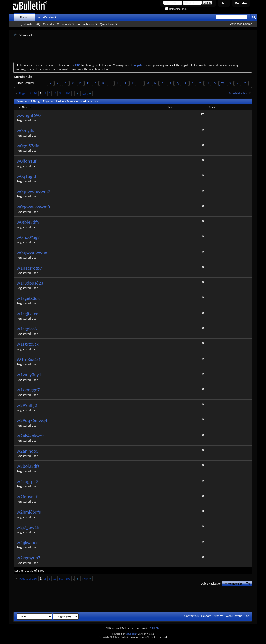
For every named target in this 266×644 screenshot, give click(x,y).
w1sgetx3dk (28, 298)
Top (248, 584)
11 (55, 93)
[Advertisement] (133, 50)
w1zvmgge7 (28, 390)
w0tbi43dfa (28, 222)
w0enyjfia (26, 131)
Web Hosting (234, 616)
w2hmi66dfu (29, 512)
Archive (218, 616)
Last (87, 93)
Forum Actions (86, 24)
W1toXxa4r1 (29, 359)
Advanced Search (241, 24)
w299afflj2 (27, 405)
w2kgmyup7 (29, 558)
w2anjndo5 (28, 451)
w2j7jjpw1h (28, 527)
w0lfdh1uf (27, 161)
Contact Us (191, 616)
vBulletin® (132, 634)
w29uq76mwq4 (32, 420)
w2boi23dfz (28, 466)
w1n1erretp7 (29, 268)
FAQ (38, 24)
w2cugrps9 (27, 482)
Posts (170, 107)
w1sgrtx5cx (28, 344)
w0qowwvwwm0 (33, 207)
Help (224, 3)
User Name (24, 107)
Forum (24, 17)
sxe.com (206, 616)
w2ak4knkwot (30, 436)
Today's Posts (24, 24)
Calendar (49, 24)
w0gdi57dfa (28, 146)
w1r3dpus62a (30, 283)
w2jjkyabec (28, 542)
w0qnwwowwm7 (33, 192)
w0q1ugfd (26, 176)
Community (64, 24)
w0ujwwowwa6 (32, 252)
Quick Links (107, 24)
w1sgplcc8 (27, 329)
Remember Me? (176, 9)
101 (68, 93)
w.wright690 (29, 115)
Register (241, 3)
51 (61, 93)
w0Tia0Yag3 (28, 237)
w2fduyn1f (27, 497)
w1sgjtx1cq (28, 314)
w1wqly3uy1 (29, 375)
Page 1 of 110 (28, 93)
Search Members (239, 93)
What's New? (47, 17)
